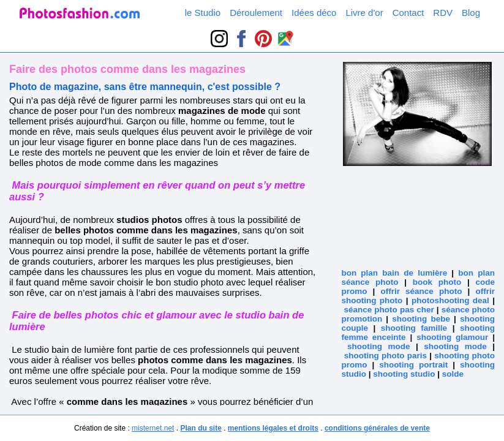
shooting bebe (421, 319)
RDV (443, 13)
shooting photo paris (386, 356)
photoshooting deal (450, 300)
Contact (408, 13)
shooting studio (404, 374)
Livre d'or (364, 13)
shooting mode (379, 346)
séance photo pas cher (389, 310)
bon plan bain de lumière (394, 273)
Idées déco (314, 13)
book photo (437, 282)
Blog (471, 13)
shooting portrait (413, 365)
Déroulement (256, 13)
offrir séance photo (421, 291)
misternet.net (153, 428)
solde (453, 374)
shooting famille (414, 328)
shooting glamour (452, 337)
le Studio (203, 13)
